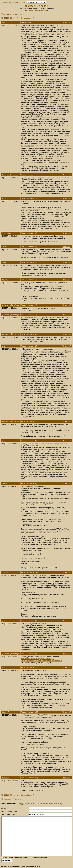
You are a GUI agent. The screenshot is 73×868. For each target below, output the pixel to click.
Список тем (6, 14)
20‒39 (10, 18)
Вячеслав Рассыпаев (11, 175)
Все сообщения (27, 18)
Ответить (66, 22)
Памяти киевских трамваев (10, 2)
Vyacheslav (6, 233)
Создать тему (18, 14)
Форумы (23, 2)
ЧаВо (37, 10)
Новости (43, 10)
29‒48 (16, 18)
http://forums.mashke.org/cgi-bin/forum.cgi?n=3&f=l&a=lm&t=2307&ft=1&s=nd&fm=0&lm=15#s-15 (42, 660)
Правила (30, 10)
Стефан (5, 198)
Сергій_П (5, 484)
